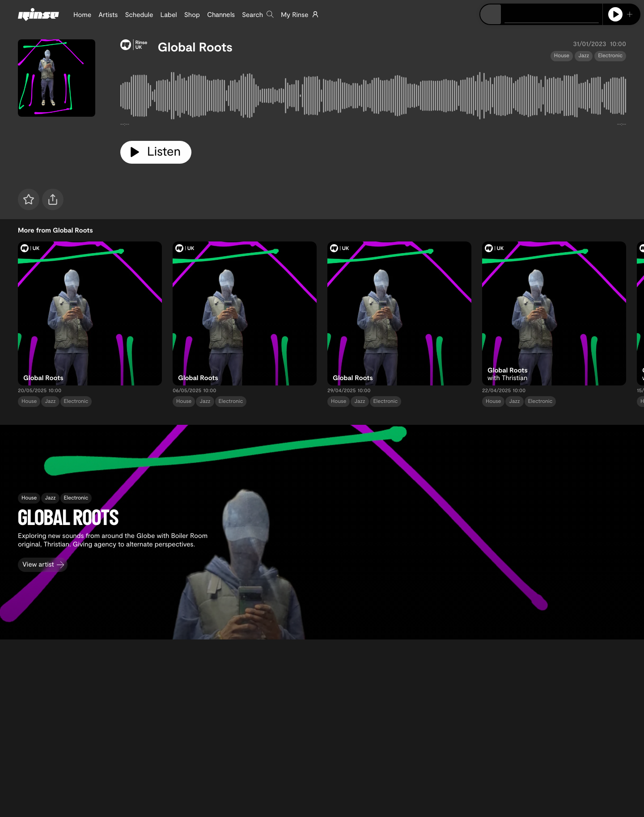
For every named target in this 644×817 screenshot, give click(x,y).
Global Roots (195, 47)
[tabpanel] (373, 97)
